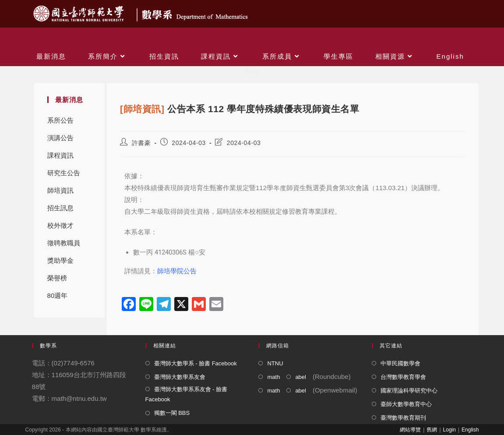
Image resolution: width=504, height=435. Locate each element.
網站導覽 (410, 430)
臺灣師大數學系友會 (180, 377)
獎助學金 (60, 260)
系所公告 (60, 120)
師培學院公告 (177, 271)
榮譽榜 (57, 278)
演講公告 (60, 138)
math (273, 377)
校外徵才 (60, 225)
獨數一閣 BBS (172, 413)
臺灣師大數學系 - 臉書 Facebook (196, 363)
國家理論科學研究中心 (409, 391)
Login (449, 430)
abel (301, 377)
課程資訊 (60, 155)
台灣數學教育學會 (403, 377)
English (470, 430)
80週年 (58, 295)
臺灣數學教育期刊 (403, 418)
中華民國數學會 (400, 363)
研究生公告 (64, 173)
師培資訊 (60, 190)
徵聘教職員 (64, 243)
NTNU (275, 363)
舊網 (432, 430)
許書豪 (141, 143)
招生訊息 (60, 208)
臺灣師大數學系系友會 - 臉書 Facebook (187, 394)
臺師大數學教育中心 (406, 404)
